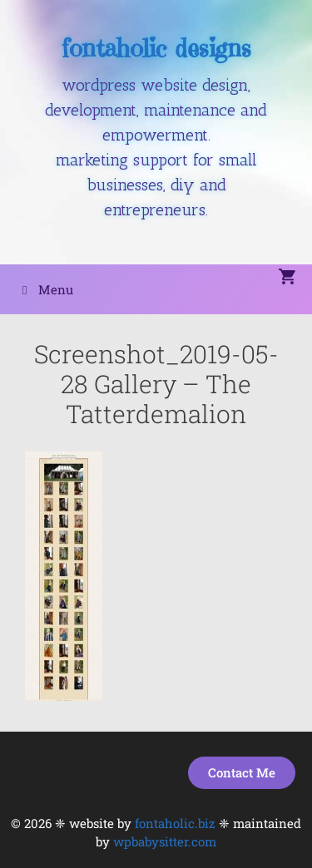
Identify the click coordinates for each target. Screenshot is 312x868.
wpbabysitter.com (165, 841)
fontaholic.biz (175, 823)
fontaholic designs (156, 48)
